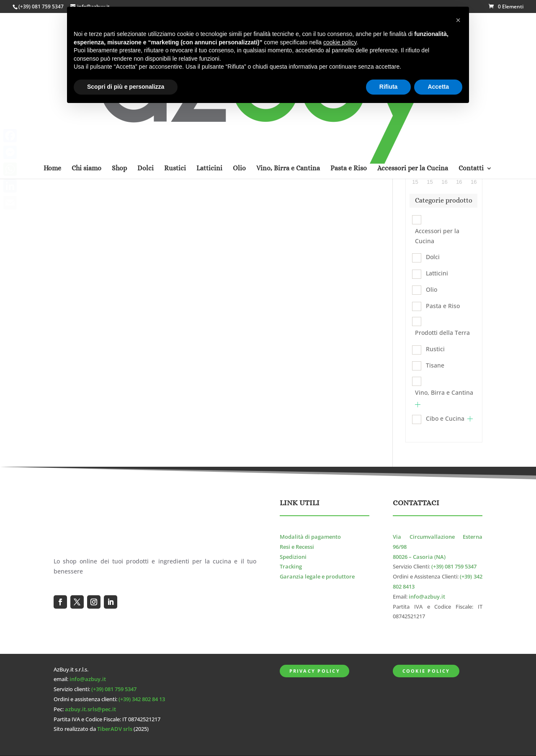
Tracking (291, 567)
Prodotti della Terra (442, 333)
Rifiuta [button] (389, 87)
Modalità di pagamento (310, 537)
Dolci (433, 257)
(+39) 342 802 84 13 (142, 699)
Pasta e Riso (443, 306)
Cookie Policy (426, 671)
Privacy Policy (315, 671)
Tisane (435, 365)
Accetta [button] (438, 87)
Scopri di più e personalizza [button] (126, 87)
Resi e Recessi (297, 547)
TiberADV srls (115, 729)
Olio (432, 289)
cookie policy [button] (340, 42)
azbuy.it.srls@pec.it (90, 709)
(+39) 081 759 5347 (41, 6)
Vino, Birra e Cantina (444, 392)
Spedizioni (293, 557)
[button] (458, 20)
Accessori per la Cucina (437, 236)
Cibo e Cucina (445, 418)
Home (52, 60)
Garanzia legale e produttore (317, 577)
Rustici (435, 349)
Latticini (437, 273)
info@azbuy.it (427, 597)
